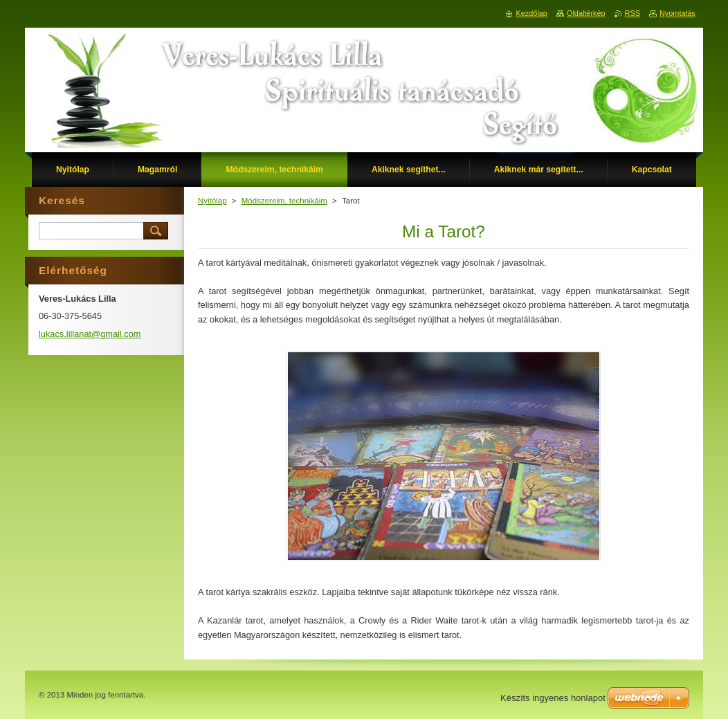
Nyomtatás (677, 13)
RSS (633, 13)
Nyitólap (212, 201)
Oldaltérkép (586, 13)
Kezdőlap (532, 13)
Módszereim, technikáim (284, 201)
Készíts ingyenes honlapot (553, 698)
